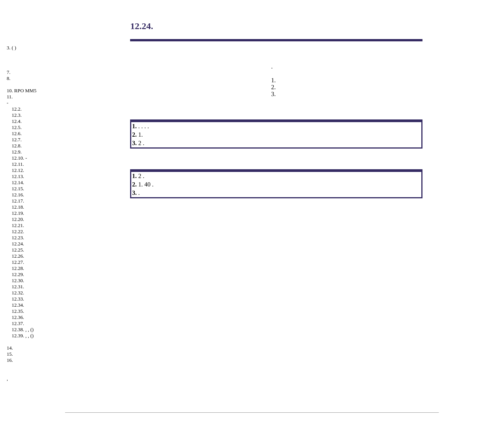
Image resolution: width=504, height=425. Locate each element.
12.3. (17, 115)
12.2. (17, 109)
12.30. (18, 280)
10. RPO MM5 (22, 91)
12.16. (18, 195)
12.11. (18, 164)
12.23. (18, 238)
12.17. (18, 201)
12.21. (18, 225)
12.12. (18, 170)
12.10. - (20, 158)
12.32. (18, 293)
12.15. (18, 189)
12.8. (17, 146)
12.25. (18, 250)
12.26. (18, 256)
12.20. (18, 219)
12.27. (18, 262)
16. (10, 360)
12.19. (18, 213)
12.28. (18, 268)
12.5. (17, 127)
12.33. (18, 299)
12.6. (17, 133)
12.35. (18, 311)
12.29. (18, 274)
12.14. (18, 182)
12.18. (18, 207)
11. (10, 97)
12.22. (18, 231)
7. (9, 72)
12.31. (18, 287)
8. (9, 78)
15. (10, 354)
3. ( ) (12, 48)
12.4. (17, 121)
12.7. (17, 140)
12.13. (18, 176)
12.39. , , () (23, 336)
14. (10, 348)
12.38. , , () (23, 329)
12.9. (17, 152)
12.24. (18, 244)
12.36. (18, 317)
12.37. (18, 323)
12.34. (18, 305)
